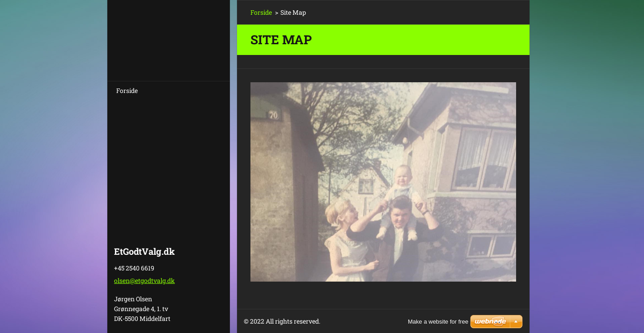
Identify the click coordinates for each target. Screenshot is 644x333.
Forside (127, 91)
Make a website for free (438, 322)
